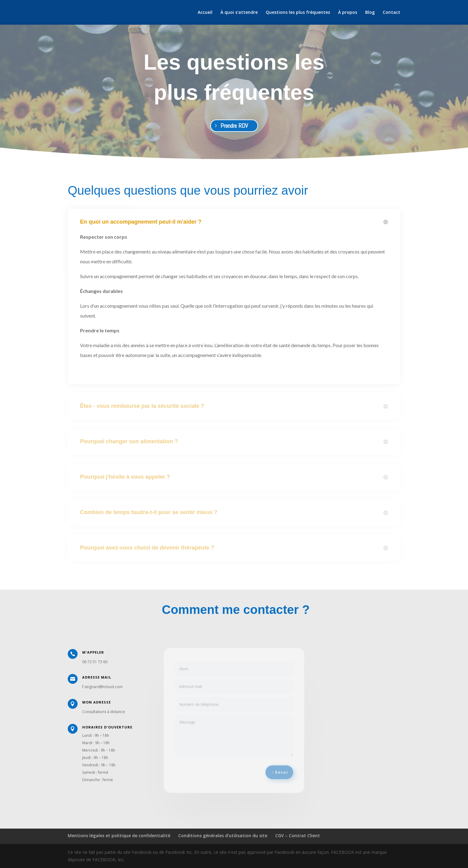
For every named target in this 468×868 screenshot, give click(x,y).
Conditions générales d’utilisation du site (223, 836)
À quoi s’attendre (239, 13)
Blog (370, 13)
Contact (391, 13)
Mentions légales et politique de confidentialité (119, 836)
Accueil (205, 13)
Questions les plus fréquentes (298, 13)
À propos (348, 13)
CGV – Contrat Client (298, 836)
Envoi (278, 768)
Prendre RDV (234, 126)
